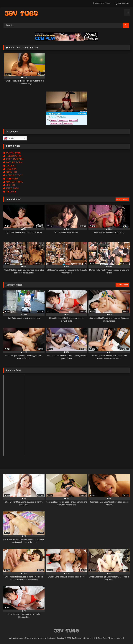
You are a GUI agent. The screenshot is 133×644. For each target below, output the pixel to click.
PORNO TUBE (12, 153)
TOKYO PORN (12, 156)
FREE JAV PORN (13, 159)
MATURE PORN (13, 162)
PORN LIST (10, 172)
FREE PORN (11, 179)
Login (116, 4)
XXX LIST (10, 166)
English (10, 138)
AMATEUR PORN (13, 182)
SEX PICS (10, 192)
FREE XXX (10, 169)
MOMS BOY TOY (13, 175)
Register (126, 4)
